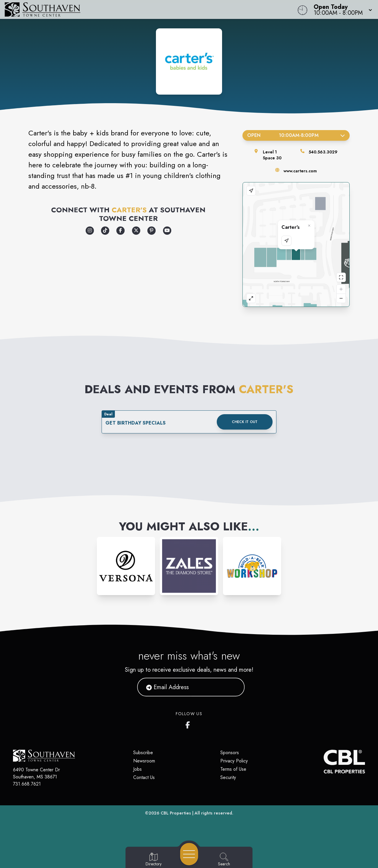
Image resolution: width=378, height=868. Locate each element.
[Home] (143, 9)
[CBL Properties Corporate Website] (324, 762)
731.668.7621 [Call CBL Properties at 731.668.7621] (27, 784)
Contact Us (144, 777)
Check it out (245, 422)
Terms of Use (233, 769)
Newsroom (144, 761)
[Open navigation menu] (189, 854)
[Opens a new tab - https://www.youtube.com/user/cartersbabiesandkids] (167, 231)
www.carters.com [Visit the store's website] (300, 171)
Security (228, 777)
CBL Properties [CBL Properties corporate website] (176, 813)
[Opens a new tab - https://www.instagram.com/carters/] (90, 231)
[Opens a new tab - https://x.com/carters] (136, 231)
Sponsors (230, 753)
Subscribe (143, 753)
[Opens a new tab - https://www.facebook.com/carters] (120, 231)
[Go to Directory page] (154, 860)
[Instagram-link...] (126, 566)
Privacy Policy (234, 761)
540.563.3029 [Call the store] (323, 152)
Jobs (137, 769)
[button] (341, 9)
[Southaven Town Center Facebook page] (189, 724)
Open (296, 135)
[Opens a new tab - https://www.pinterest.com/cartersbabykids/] (151, 231)
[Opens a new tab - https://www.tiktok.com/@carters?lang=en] (105, 231)
